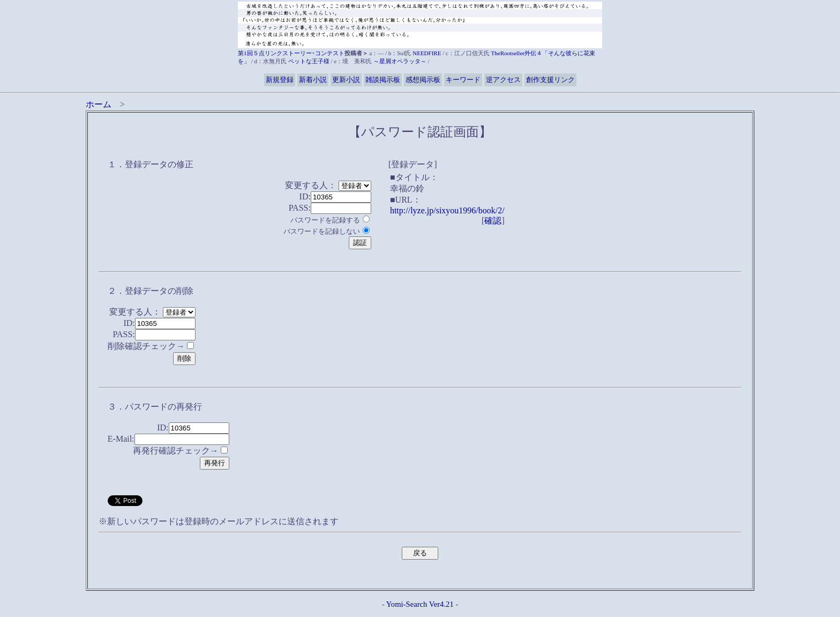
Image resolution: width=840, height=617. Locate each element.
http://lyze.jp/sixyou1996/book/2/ (447, 210)
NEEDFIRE (427, 53)
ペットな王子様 (309, 61)
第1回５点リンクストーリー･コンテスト (291, 53)
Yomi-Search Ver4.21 (420, 604)
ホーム (99, 104)
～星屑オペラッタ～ (400, 61)
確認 (493, 221)
